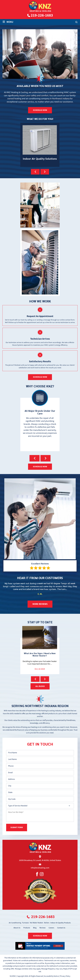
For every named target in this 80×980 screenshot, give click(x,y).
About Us (17, 927)
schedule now (40, 377)
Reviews (43, 927)
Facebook (37, 874)
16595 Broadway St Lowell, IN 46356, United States (40, 860)
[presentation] (35, 172)
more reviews (40, 604)
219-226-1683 (42, 15)
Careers (51, 927)
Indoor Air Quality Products (60, 922)
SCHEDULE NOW (40, 110)
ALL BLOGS (40, 686)
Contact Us (61, 927)
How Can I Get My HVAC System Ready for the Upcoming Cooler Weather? (40, 650)
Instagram (42, 874)
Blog (35, 927)
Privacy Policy (65, 976)
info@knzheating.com (40, 867)
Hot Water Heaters (36, 922)
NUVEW (13, 976)
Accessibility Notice (51, 976)
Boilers (47, 922)
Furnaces (25, 922)
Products (27, 927)
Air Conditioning (15, 922)
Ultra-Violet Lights (40, 145)
